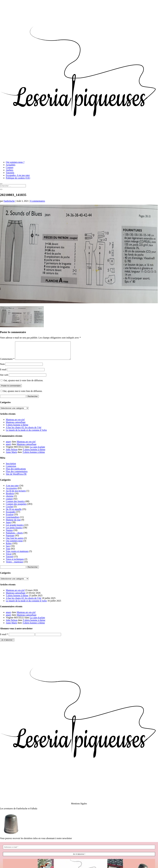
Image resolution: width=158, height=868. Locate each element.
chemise (10, 500)
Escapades (11, 515)
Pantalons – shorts (14, 536)
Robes (9, 547)
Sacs (8, 549)
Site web (4, 378)
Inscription (11, 467)
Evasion (10, 518)
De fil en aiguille (14, 513)
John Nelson (12, 453)
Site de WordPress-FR (16, 478)
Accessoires (11, 492)
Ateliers (10, 170)
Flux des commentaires (17, 475)
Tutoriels (10, 173)
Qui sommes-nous (14, 544)
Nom (2, 368)
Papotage (10, 539)
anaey (9, 445)
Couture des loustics (15, 505)
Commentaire (7, 362)
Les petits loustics (14, 531)
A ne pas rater (12, 489)
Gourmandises (13, 521)
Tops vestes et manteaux (17, 555)
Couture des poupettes (16, 507)
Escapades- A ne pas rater (18, 175)
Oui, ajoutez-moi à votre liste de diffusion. (22, 384)
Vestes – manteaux (15, 565)
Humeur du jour (13, 523)
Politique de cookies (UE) (18, 178)
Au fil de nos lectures (16, 494)
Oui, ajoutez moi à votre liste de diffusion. (21, 395)
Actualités (11, 165)
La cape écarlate (38, 450)
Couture (10, 167)
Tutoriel (10, 560)
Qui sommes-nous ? (15, 162)
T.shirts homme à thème (17, 428)
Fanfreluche (9, 201)
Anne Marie (11, 456)
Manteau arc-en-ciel (15, 423)
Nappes (9, 534)
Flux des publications (16, 472)
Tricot (9, 557)
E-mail (3, 373)
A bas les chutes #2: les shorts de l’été (24, 431)
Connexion (11, 470)
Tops (8, 552)
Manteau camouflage (16, 426)
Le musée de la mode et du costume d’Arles (26, 434)
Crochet (10, 510)
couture (9, 502)
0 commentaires (38, 201)
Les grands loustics (15, 528)
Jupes (8, 526)
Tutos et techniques (15, 563)
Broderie (10, 497)
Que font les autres (15, 542)
